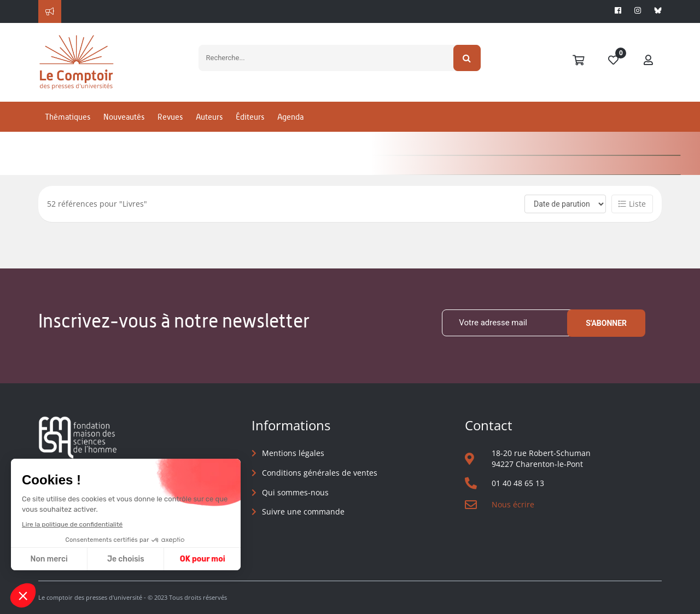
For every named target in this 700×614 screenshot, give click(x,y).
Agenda (290, 117)
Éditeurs (250, 117)
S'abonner (606, 323)
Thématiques (68, 117)
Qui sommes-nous (295, 492)
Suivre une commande (303, 511)
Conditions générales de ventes (320, 473)
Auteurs (209, 117)
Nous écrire (513, 504)
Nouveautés (124, 117)
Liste (632, 204)
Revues (170, 117)
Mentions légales (293, 453)
